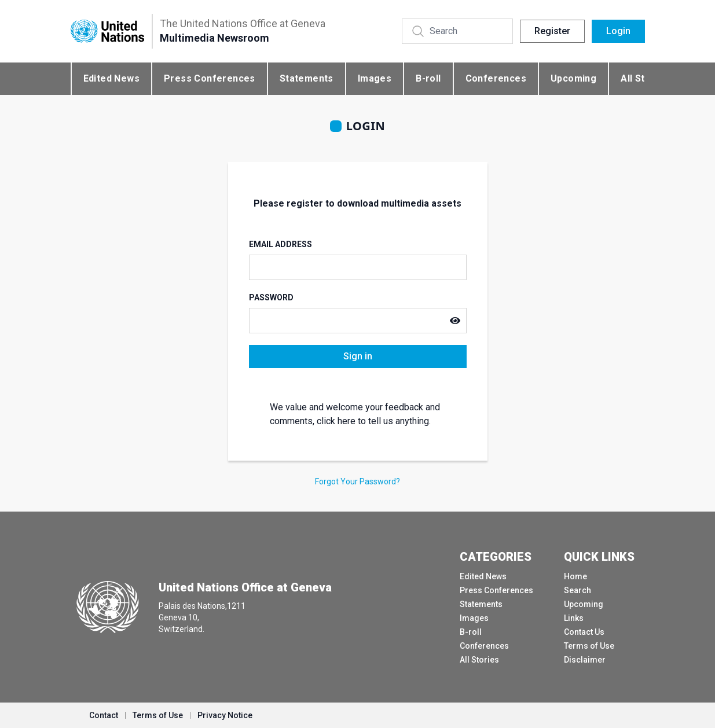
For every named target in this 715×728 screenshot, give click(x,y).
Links (574, 618)
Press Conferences (210, 78)
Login (618, 31)
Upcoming (573, 78)
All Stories (479, 660)
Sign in (358, 356)
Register (552, 31)
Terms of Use (589, 646)
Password (271, 297)
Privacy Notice (225, 715)
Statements (307, 78)
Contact (104, 715)
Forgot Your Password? (357, 481)
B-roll (428, 78)
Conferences (496, 78)
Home (575, 576)
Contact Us (584, 632)
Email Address (280, 244)
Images (375, 78)
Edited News (111, 78)
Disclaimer (585, 660)
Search (577, 590)
